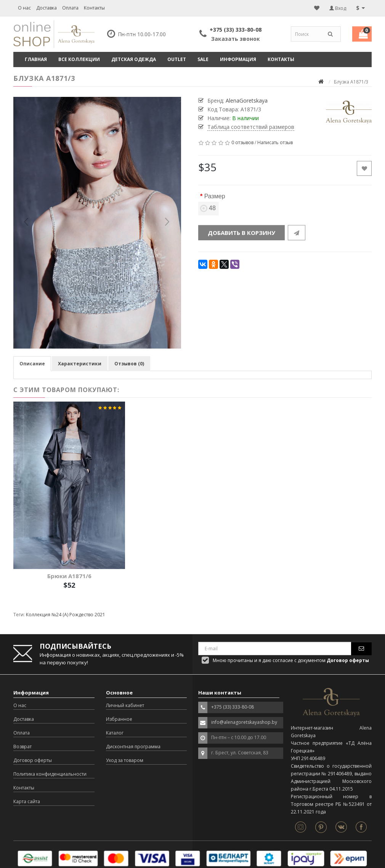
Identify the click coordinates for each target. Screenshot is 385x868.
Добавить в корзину (241, 233)
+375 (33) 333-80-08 (236, 30)
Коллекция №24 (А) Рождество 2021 (66, 615)
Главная (36, 59)
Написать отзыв (275, 142)
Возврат (22, 747)
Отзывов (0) (129, 364)
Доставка (47, 8)
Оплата (70, 8)
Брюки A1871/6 (69, 576)
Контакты (94, 8)
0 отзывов (242, 142)
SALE (203, 59)
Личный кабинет (125, 705)
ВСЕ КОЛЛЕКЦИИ (79, 59)
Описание (32, 364)
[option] (97, 223)
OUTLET (177, 59)
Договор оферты (33, 760)
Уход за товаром (125, 760)
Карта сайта (27, 801)
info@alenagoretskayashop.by (244, 722)
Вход (338, 8)
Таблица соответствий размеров (251, 127)
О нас (24, 8)
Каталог (115, 733)
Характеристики (80, 364)
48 (209, 208)
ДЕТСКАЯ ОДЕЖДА (134, 59)
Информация (238, 59)
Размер (215, 196)
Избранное (119, 719)
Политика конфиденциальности (50, 774)
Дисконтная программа (133, 747)
